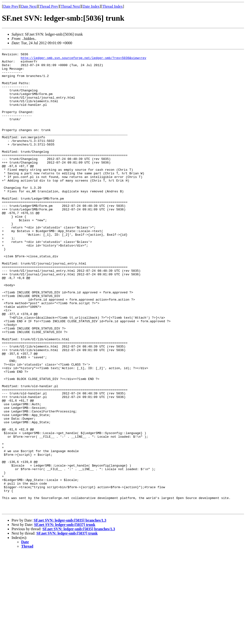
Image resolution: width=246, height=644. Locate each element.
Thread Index (112, 6)
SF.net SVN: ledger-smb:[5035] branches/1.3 (70, 612)
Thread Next (70, 6)
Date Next (29, 6)
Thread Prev (49, 6)
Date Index (91, 6)
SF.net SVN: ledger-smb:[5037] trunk (65, 616)
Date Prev (11, 6)
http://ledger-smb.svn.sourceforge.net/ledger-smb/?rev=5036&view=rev (83, 59)
